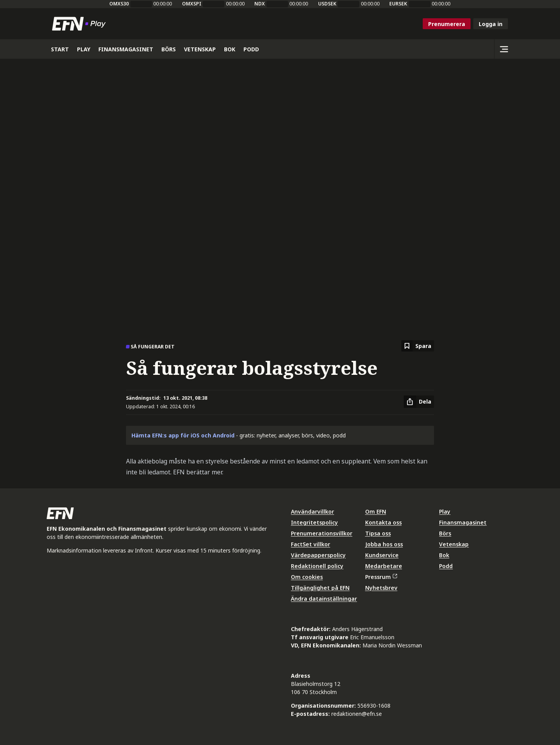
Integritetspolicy (314, 522)
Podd (446, 566)
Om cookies (307, 577)
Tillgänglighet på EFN (320, 588)
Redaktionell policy (317, 566)
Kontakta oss (383, 522)
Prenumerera (447, 24)
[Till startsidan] (80, 24)
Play (445, 512)
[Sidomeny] (504, 49)
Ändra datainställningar (324, 599)
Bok (444, 555)
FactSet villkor (311, 544)
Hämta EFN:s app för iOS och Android (183, 435)
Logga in (491, 24)
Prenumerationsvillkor (322, 533)
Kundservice (382, 555)
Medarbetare (384, 566)
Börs (445, 533)
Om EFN (376, 512)
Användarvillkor (312, 512)
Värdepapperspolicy (318, 555)
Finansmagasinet (463, 522)
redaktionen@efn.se (357, 714)
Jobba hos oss (384, 544)
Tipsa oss (378, 533)
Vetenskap (454, 544)
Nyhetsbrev (381, 588)
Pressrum (381, 577)
